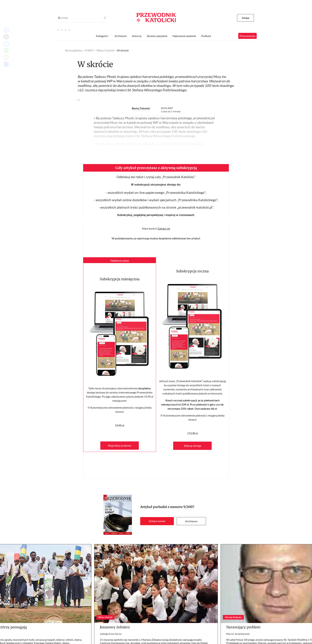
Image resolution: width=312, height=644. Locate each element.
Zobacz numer (157, 521)
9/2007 (189, 507)
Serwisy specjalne (157, 36)
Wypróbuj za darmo (120, 445)
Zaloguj (246, 18)
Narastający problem (243, 627)
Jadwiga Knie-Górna (111, 634)
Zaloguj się (164, 228)
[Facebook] (62, 30)
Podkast (206, 36)
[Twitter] (66, 30)
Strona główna (74, 50)
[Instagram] (69, 30)
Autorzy (137, 36)
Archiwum (191, 521)
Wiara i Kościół (105, 50)
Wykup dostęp (193, 446)
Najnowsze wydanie (184, 36)
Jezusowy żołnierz (115, 627)
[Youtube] (58, 30)
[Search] (59, 18)
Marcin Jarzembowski (238, 634)
